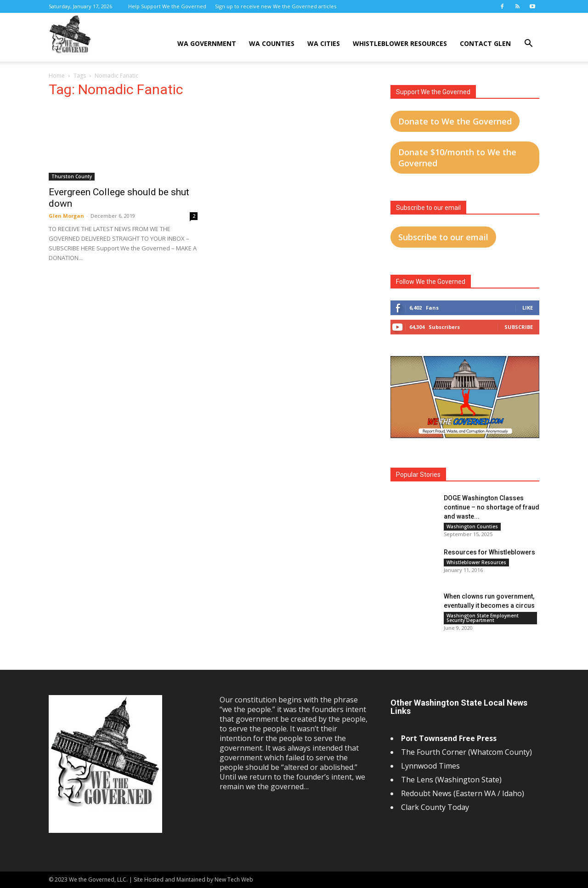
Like (528, 308)
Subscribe (519, 327)
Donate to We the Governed (455, 121)
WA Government (207, 43)
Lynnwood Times (431, 766)
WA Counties (272, 43)
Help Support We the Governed (167, 6)
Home (57, 76)
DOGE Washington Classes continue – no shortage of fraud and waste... (492, 507)
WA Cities (324, 43)
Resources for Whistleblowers (489, 552)
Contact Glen (485, 43)
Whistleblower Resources (400, 43)
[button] (528, 44)
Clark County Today (435, 807)
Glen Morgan (66, 216)
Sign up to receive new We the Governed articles (276, 6)
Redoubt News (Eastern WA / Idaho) (463, 793)
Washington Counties (472, 526)
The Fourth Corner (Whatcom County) (466, 752)
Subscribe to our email (443, 237)
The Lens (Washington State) (451, 780)
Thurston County (72, 176)
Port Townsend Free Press (449, 738)
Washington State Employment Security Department (483, 618)
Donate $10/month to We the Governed (457, 158)
